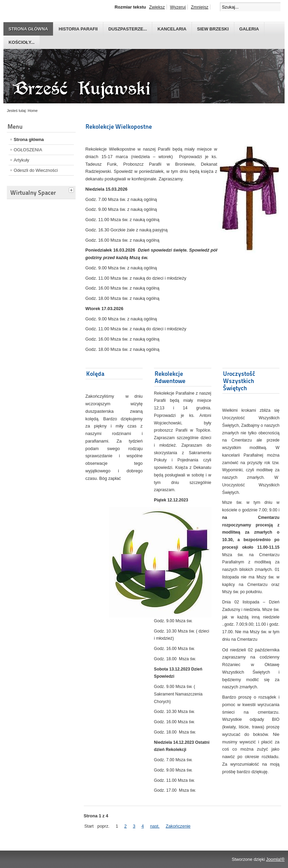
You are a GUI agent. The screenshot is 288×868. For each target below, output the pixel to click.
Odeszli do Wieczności (36, 170)
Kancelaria (172, 29)
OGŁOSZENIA (28, 150)
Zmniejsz (200, 7)
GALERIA (249, 29)
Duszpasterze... (128, 29)
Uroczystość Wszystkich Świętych (239, 381)
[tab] (72, 189)
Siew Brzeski (213, 29)
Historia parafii (78, 29)
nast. (155, 826)
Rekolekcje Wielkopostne (119, 126)
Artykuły (22, 160)
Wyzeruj (178, 7)
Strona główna (28, 29)
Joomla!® (275, 859)
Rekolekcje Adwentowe (170, 377)
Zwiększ (157, 7)
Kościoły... (22, 42)
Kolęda (95, 374)
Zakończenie (178, 826)
